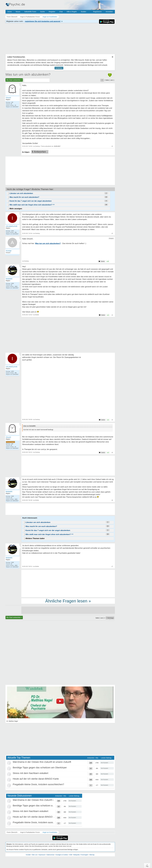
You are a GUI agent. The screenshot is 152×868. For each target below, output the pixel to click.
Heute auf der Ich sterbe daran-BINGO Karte (36, 779)
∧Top (147, 866)
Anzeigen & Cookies (62, 855)
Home (10, 12)
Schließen (59, 68)
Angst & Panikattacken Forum (30, 832)
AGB (71, 855)
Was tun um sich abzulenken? (28, 74)
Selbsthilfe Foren (30, 12)
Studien (83, 12)
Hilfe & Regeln (72, 12)
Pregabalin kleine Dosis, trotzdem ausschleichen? (38, 784)
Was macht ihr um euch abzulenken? (24, 197)
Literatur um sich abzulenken (21, 193)
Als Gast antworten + (14, 80)
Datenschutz (50, 855)
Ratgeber (52, 12)
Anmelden (109, 12)
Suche (42, 12)
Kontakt (28, 855)
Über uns (35, 855)
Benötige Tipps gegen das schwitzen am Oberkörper (40, 768)
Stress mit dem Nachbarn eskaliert (31, 773)
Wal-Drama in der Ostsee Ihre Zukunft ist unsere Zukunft (42, 762)
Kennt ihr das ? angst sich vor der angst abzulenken (31, 201)
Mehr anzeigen (16, 209)
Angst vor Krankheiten (50, 832)
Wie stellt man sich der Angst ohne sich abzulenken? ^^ (32, 205)
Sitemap (92, 855)
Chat (61, 12)
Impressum (42, 855)
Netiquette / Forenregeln (81, 855)
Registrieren (97, 12)
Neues (18, 12)
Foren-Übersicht (12, 832)
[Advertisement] (68, 583)
